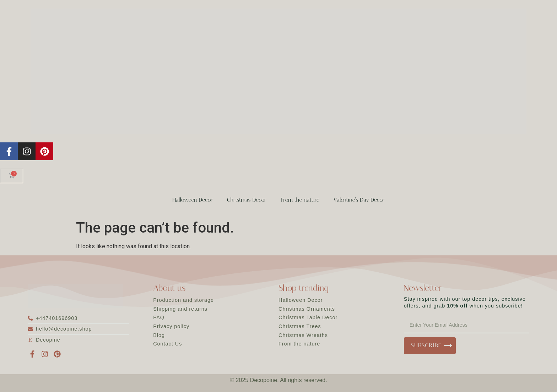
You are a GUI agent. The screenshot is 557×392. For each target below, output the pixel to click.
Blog (159, 335)
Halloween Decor (192, 200)
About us (169, 288)
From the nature (300, 200)
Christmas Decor (247, 200)
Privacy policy (171, 326)
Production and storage (183, 300)
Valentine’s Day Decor (359, 200)
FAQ (159, 317)
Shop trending (304, 288)
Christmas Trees (300, 326)
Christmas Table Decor (308, 317)
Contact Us (167, 344)
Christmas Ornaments (307, 309)
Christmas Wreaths (303, 335)
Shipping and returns (180, 309)
